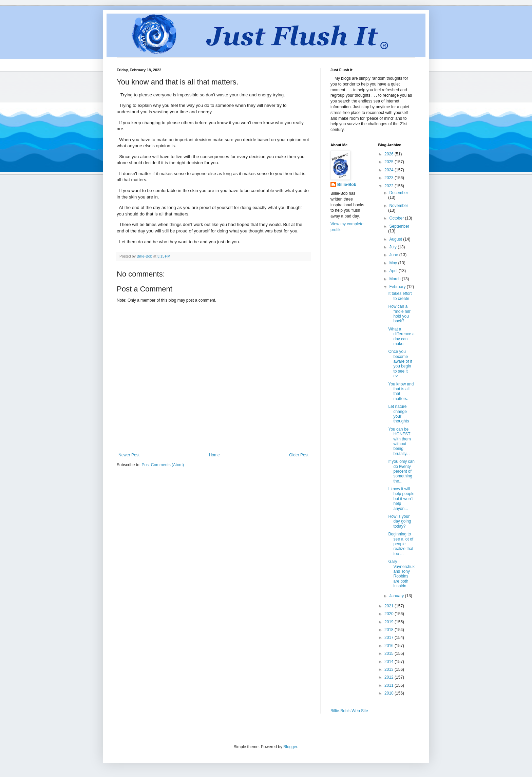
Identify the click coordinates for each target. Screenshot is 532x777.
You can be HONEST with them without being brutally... (399, 441)
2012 (389, 677)
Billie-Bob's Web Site (349, 711)
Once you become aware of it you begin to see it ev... (400, 364)
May (394, 263)
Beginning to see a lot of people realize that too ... (401, 544)
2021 (389, 606)
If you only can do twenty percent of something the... (401, 471)
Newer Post (129, 455)
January (397, 596)
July (393, 247)
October (397, 218)
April (394, 271)
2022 (389, 186)
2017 (389, 638)
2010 (389, 693)
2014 (389, 662)
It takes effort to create (400, 296)
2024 (389, 170)
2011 (389, 685)
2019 (389, 622)
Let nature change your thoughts (398, 414)
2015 (389, 653)
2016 (389, 646)
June (394, 255)
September (399, 226)
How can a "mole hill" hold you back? (400, 314)
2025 (389, 162)
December (398, 193)
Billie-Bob (347, 185)
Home (214, 455)
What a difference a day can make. (401, 336)
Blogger (290, 747)
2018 (389, 630)
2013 (389, 669)
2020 (389, 614)
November (398, 206)
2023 (389, 178)
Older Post (299, 455)
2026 (389, 154)
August (396, 239)
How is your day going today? (400, 521)
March (395, 279)
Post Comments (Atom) (163, 465)
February (398, 287)
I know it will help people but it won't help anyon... (401, 499)
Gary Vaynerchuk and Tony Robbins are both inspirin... (401, 574)
